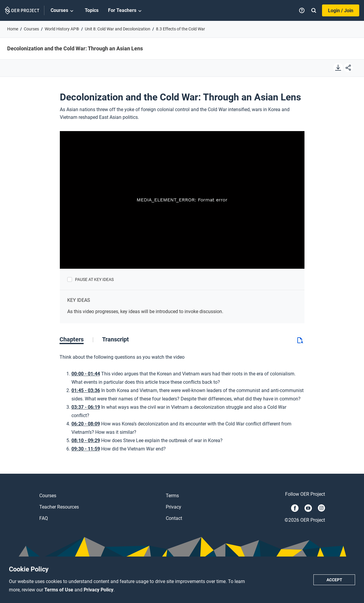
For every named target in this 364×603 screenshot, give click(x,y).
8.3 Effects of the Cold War (181, 29)
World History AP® (62, 29)
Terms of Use (59, 590)
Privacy (174, 507)
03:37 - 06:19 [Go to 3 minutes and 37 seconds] (86, 407)
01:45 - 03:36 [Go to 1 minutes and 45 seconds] (86, 390)
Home (13, 29)
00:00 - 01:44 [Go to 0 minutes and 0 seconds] (86, 374)
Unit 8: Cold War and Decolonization (118, 29)
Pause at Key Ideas (94, 279)
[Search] (314, 10)
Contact (174, 518)
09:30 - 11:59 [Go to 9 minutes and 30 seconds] (86, 449)
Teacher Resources (59, 507)
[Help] (302, 10)
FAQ (44, 518)
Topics (92, 10)
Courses (63, 11)
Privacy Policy (99, 590)
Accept (334, 580)
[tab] (77, 339)
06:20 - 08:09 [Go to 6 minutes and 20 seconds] (86, 424)
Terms (172, 496)
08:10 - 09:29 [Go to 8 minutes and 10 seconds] (86, 440)
